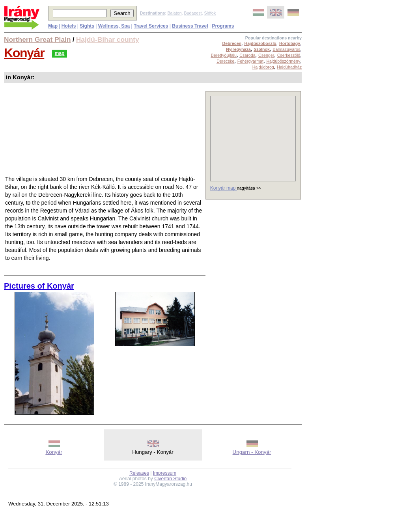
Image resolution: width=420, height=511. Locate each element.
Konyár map (224, 188)
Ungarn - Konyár (252, 452)
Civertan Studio (170, 479)
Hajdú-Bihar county (108, 39)
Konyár (24, 53)
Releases (139, 473)
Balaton (174, 13)
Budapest (193, 13)
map (60, 53)
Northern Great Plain (37, 39)
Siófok (210, 13)
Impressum (165, 473)
